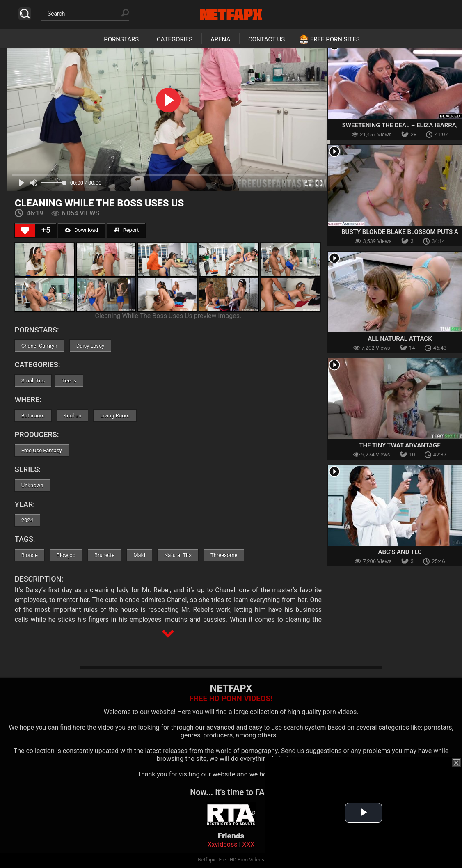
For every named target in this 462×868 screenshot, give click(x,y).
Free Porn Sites (335, 39)
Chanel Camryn (39, 346)
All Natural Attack (400, 339)
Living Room (115, 416)
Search (25, 14)
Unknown (32, 485)
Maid (139, 555)
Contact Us (266, 39)
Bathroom (33, 416)
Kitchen (73, 416)
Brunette (104, 555)
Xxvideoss (223, 844)
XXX (248, 844)
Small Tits (33, 381)
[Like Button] (25, 230)
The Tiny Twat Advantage (400, 445)
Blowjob (66, 555)
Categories (175, 39)
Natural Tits (178, 555)
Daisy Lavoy (90, 346)
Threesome (224, 555)
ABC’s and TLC (400, 552)
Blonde (30, 555)
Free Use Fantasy (42, 450)
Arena (220, 39)
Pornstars (121, 39)
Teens (69, 381)
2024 (27, 520)
